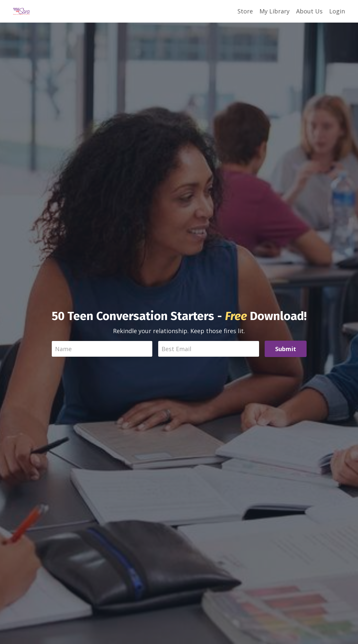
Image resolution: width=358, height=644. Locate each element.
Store (245, 11)
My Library (274, 11)
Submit (286, 349)
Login (337, 11)
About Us (309, 11)
